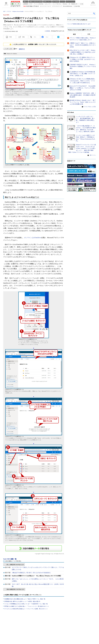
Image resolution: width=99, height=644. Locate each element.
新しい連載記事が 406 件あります (15, 565)
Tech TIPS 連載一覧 (10, 559)
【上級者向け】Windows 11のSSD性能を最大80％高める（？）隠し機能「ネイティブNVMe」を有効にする (82, 74)
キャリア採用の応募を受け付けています (79, 24)
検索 (94, 13)
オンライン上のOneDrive (33, 238)
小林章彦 (48, 31)
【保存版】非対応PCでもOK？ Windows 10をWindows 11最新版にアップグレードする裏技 (83, 67)
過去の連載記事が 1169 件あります (16, 589)
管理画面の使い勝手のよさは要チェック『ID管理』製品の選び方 (22, 601)
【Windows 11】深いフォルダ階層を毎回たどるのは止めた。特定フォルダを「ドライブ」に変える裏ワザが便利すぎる (82, 81)
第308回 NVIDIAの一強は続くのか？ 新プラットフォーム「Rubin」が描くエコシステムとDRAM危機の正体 (83, 102)
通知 (23, 37)
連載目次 (22, 49)
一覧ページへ (92, 155)
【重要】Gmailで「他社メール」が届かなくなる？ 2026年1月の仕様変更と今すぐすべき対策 (83, 45)
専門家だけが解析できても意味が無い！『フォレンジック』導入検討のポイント (27, 606)
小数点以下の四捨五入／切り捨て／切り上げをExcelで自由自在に (31, 573)
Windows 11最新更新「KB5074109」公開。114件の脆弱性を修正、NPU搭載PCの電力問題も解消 (83, 95)
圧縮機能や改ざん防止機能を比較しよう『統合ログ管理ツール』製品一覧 (25, 599)
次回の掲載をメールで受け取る (13, 561)
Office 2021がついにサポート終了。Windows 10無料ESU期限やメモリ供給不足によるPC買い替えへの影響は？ (83, 52)
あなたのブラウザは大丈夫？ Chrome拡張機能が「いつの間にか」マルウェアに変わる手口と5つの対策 (83, 88)
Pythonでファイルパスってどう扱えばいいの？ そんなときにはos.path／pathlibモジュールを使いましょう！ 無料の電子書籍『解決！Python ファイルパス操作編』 (82, 149)
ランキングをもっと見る (90, 107)
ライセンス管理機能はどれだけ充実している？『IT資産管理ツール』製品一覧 (26, 604)
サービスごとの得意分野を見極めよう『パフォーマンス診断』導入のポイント (26, 609)
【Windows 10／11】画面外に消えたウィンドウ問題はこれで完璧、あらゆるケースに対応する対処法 (82, 59)
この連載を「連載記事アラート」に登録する (34, 548)
